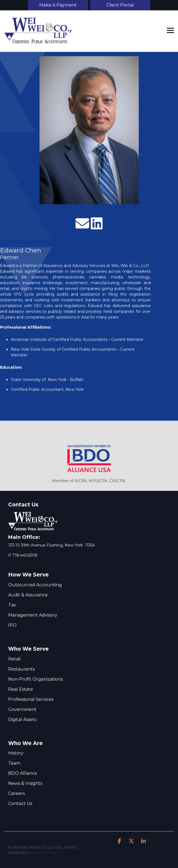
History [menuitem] (16, 753)
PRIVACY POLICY (46, 853)
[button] (170, 30)
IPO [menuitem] (12, 625)
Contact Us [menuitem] (20, 804)
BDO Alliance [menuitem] (23, 773)
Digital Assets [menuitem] (22, 720)
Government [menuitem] (22, 709)
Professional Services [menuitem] (31, 699)
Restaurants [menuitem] (21, 669)
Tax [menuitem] (12, 605)
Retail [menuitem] (14, 659)
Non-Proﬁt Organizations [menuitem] (35, 679)
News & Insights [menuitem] (25, 783)
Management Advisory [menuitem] (33, 615)
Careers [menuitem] (16, 793)
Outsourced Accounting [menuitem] (35, 585)
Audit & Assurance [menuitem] (28, 595)
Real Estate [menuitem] (21, 689)
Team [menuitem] (14, 763)
